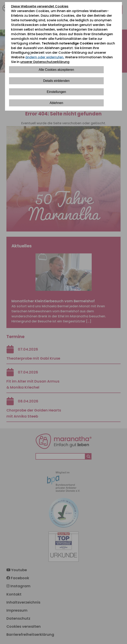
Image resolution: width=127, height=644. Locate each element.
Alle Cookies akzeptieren (56, 70)
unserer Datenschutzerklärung (45, 62)
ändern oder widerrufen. (45, 57)
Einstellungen (56, 92)
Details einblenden (56, 81)
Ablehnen (56, 103)
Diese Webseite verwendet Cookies (40, 6)
